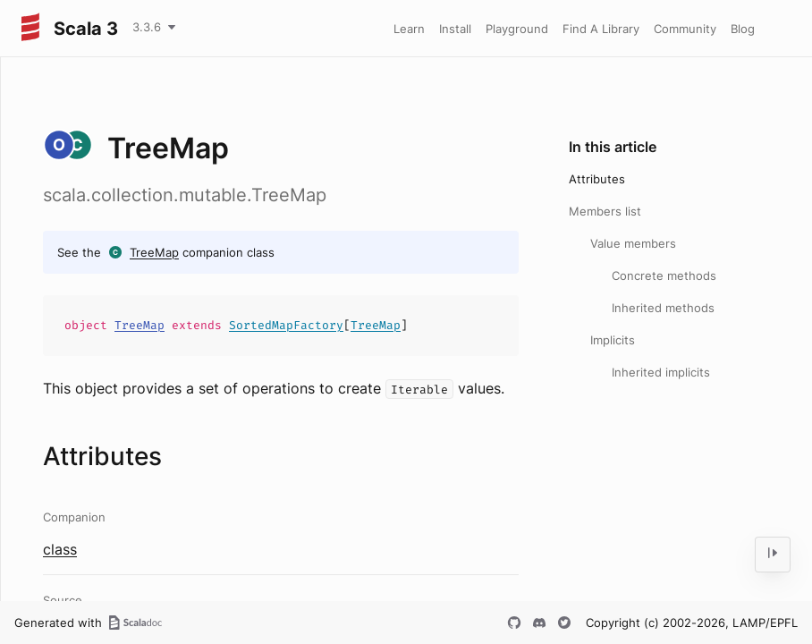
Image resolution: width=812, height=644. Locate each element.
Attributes (597, 179)
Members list (605, 211)
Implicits (613, 340)
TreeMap (154, 252)
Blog (743, 29)
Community (685, 29)
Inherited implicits (661, 372)
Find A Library (601, 29)
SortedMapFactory (286, 325)
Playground (517, 29)
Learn (409, 29)
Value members (633, 243)
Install (455, 29)
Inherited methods (663, 308)
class (60, 549)
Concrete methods (664, 275)
